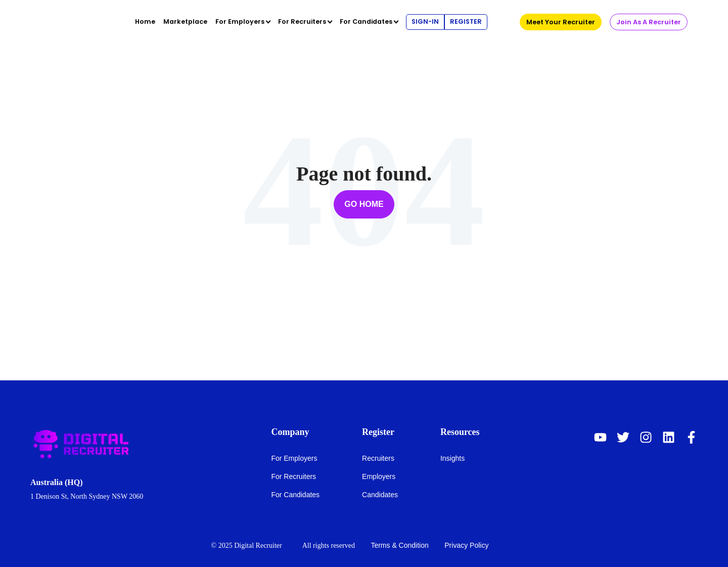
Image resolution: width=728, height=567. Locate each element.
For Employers (294, 458)
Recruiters (378, 458)
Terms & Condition (399, 545)
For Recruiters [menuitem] (302, 21)
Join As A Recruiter (649, 22)
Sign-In (425, 21)
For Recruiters (293, 476)
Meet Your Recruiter (561, 22)
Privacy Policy (466, 545)
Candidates (380, 495)
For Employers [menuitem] (240, 21)
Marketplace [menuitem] (185, 21)
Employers (379, 476)
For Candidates (295, 495)
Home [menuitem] (145, 21)
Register (466, 21)
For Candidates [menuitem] (366, 21)
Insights (452, 458)
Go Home (364, 204)
